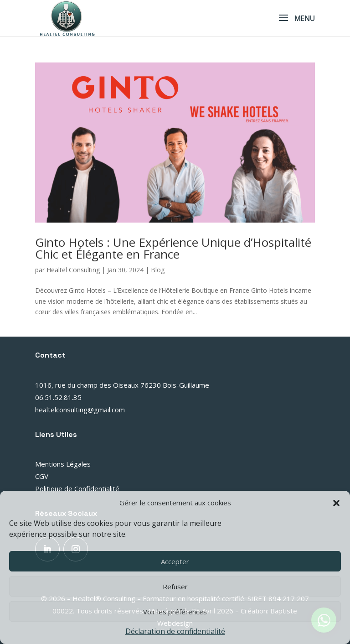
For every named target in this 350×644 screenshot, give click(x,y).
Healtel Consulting (73, 270)
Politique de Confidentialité (77, 488)
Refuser (175, 587)
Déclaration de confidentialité (175, 631)
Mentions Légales (63, 464)
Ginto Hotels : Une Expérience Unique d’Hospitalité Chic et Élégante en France (173, 248)
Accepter (175, 561)
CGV (42, 476)
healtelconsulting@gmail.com (80, 410)
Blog (158, 270)
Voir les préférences (175, 612)
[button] (336, 503)
